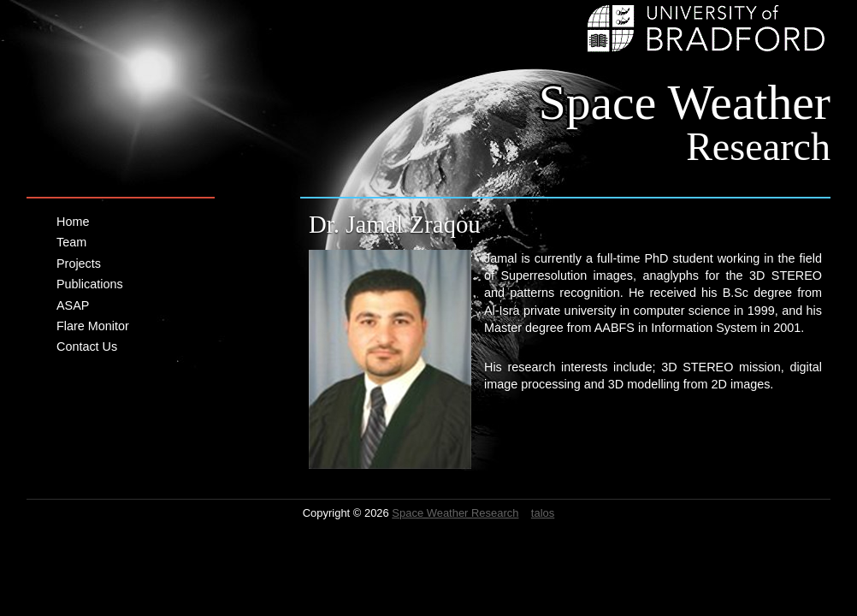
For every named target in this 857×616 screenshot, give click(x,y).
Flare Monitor (93, 326)
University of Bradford (709, 28)
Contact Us (87, 346)
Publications (90, 284)
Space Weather (685, 121)
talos (543, 513)
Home (73, 222)
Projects (79, 264)
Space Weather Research (455, 513)
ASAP (73, 305)
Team (71, 242)
